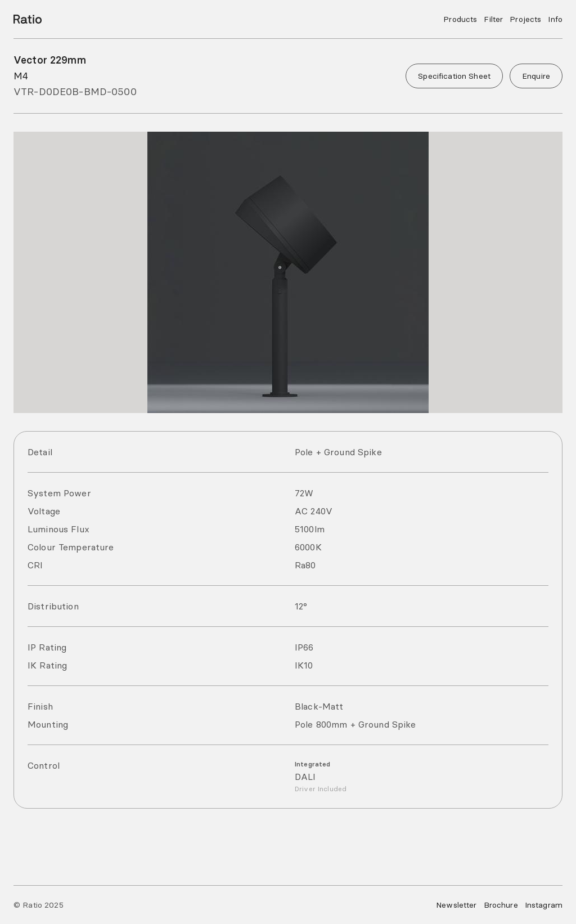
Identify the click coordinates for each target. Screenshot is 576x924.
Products (460, 19)
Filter (493, 19)
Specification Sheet (454, 76)
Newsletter (456, 905)
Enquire (536, 76)
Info (555, 19)
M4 (21, 76)
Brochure (501, 905)
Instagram (544, 905)
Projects (525, 19)
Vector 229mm (50, 60)
